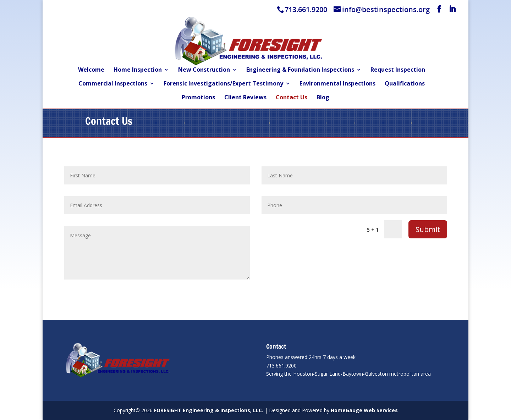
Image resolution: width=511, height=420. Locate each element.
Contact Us (292, 98)
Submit (428, 229)
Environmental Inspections (337, 84)
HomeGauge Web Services (364, 410)
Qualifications (405, 84)
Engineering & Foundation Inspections (300, 70)
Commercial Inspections (113, 84)
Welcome (91, 70)
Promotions (198, 98)
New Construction (204, 70)
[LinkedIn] (452, 9)
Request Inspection (398, 70)
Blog (323, 98)
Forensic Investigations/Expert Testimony (223, 84)
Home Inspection (138, 70)
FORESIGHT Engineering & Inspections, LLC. (209, 410)
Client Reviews (245, 98)
